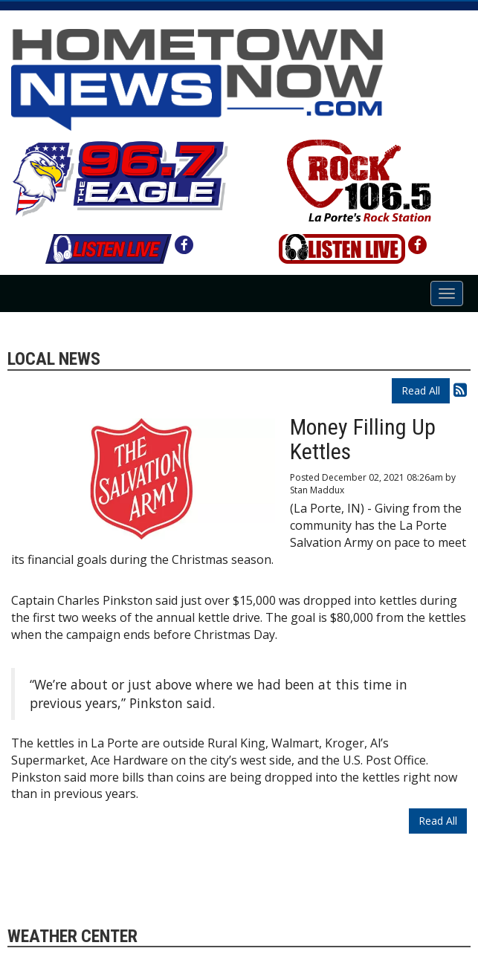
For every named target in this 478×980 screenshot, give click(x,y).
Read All (421, 390)
